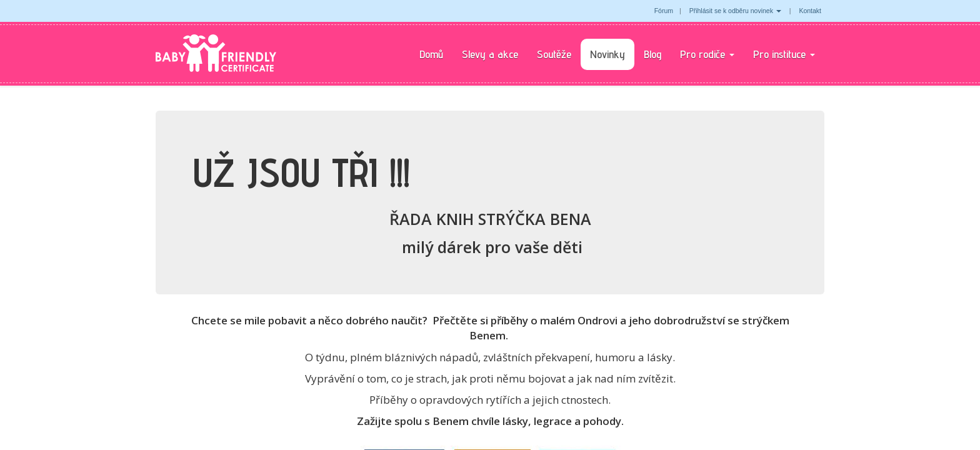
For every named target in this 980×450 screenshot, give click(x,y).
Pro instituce (784, 54)
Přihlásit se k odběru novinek (735, 11)
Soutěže (554, 54)
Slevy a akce (490, 54)
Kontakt (810, 11)
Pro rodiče (707, 54)
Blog (652, 54)
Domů (431, 54)
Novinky (607, 54)
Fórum (664, 11)
